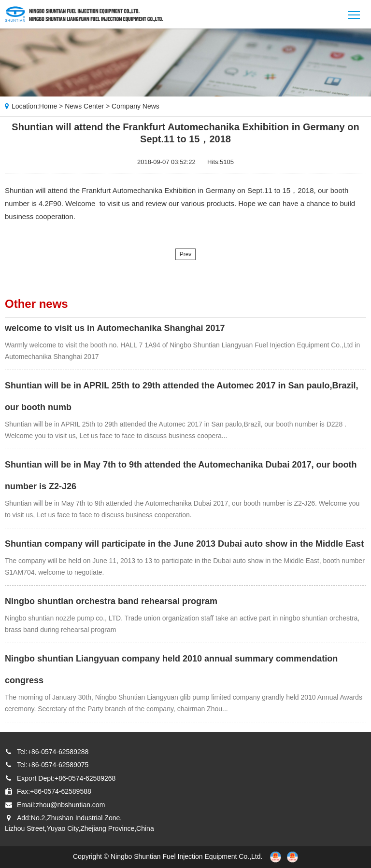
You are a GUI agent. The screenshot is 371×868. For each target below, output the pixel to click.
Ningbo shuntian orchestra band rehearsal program (111, 601)
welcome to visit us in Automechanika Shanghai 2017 (115, 328)
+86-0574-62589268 (85, 778)
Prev (186, 254)
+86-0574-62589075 (58, 765)
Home (48, 106)
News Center (84, 106)
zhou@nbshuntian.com (70, 805)
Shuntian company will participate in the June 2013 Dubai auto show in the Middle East (184, 544)
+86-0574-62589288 (58, 752)
